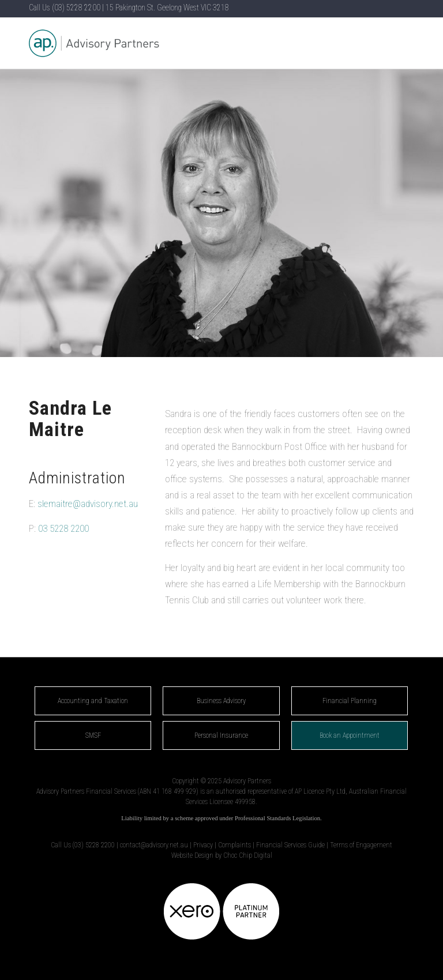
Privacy (203, 845)
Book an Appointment (350, 735)
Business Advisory (221, 701)
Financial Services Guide (290, 845)
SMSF (93, 735)
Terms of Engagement (361, 845)
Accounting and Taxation (93, 701)
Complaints (234, 845)
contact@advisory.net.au (154, 845)
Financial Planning (350, 701)
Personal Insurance (221, 735)
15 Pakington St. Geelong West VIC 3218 (167, 7)
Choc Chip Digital (248, 855)
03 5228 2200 (63, 528)
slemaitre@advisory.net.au (88, 504)
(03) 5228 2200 (76, 7)
